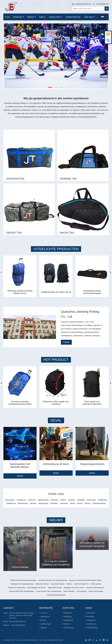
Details (66, 342)
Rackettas (90, 617)
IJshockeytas (92, 624)
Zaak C (42, 17)
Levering (44, 613)
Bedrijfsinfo (68, 613)
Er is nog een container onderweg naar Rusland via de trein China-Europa (56, 565)
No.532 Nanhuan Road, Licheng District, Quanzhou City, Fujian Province (21, 615)
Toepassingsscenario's (92, 464)
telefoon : (7, 625)
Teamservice (45, 617)
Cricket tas (91, 613)
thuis (7, 17)
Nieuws (43, 620)
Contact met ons (73, 17)
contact (9, 608)
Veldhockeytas (92, 628)
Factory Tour (55, 17)
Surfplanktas (68, 620)
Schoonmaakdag (20, 567)
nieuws (32, 17)
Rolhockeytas (69, 628)
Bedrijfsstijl (68, 617)
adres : (6, 613)
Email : (6, 621)
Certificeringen (46, 624)
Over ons (89, 17)
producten (19, 17)
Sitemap (43, 628)
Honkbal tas (91, 620)
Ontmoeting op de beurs (56, 464)
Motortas (67, 624)
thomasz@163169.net (83, 4)
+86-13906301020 (102, 4)
